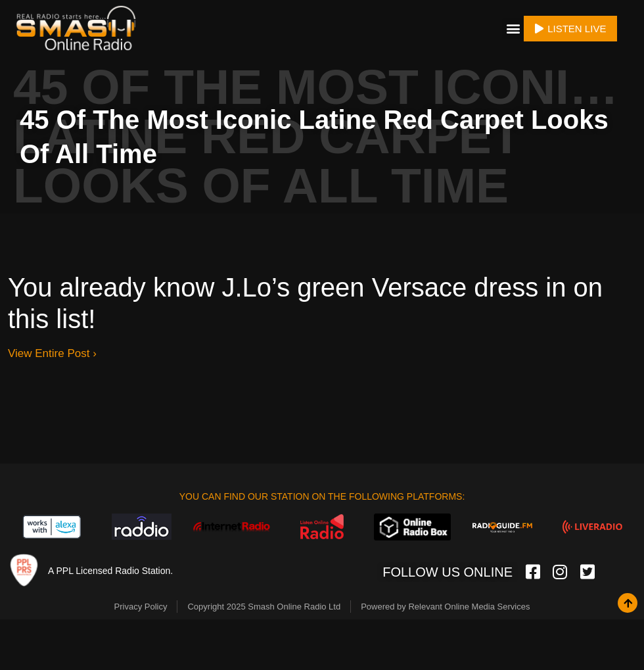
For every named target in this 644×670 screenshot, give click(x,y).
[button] (513, 26)
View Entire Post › (52, 349)
